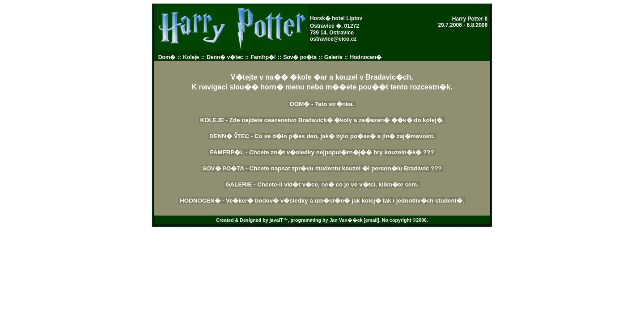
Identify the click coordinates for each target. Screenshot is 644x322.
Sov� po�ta (300, 57)
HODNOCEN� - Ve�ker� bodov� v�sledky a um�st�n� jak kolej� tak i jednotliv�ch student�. (322, 201)
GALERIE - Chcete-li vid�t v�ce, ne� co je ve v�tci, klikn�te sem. (322, 184)
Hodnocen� (366, 57)
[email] (372, 220)
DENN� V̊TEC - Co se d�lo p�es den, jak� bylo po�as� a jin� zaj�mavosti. (322, 136)
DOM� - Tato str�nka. (322, 104)
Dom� (167, 57)
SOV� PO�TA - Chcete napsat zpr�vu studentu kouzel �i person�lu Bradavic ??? (322, 168)
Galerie (333, 57)
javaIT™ (279, 220)
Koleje (191, 57)
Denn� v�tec (225, 57)
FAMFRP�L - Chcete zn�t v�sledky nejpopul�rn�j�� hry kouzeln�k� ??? (322, 152)
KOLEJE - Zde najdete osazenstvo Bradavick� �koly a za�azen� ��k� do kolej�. (322, 120)
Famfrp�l (263, 57)
